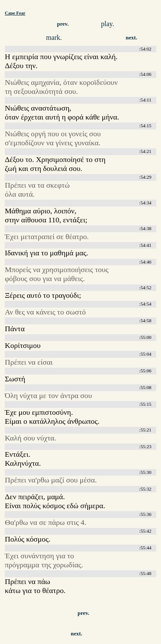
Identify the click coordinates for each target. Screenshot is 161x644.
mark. (54, 37)
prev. (63, 24)
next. (132, 38)
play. (108, 24)
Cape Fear (15, 13)
